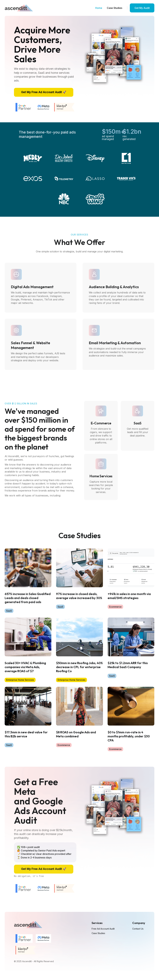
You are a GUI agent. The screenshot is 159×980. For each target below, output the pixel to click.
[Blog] (28, 581)
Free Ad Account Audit (103, 929)
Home (99, 8)
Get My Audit (142, 8)
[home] (19, 8)
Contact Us (138, 929)
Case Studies (115, 8)
